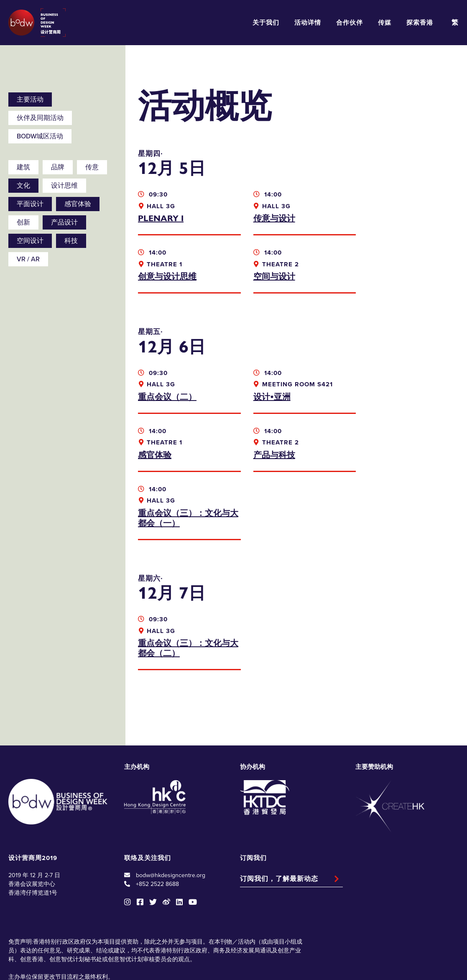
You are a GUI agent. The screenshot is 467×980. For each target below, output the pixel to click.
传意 (92, 167)
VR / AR (28, 259)
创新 (23, 222)
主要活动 (30, 100)
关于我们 (266, 23)
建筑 (23, 167)
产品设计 (64, 222)
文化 (23, 186)
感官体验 (78, 204)
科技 (71, 241)
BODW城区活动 (40, 136)
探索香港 (420, 23)
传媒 (385, 23)
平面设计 (30, 204)
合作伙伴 (350, 23)
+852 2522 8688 (157, 826)
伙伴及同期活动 (40, 118)
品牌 (58, 167)
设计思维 (64, 186)
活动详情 (308, 23)
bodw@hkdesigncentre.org (171, 817)
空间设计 (30, 241)
